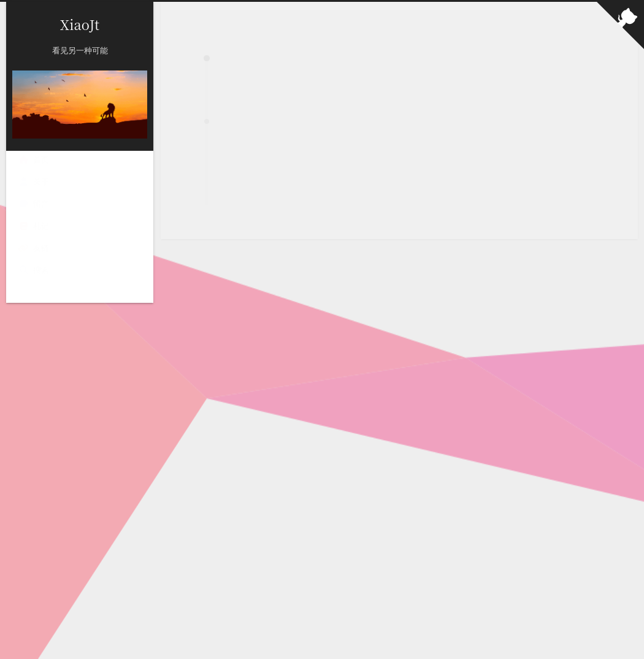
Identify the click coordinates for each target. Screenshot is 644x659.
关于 (34, 181)
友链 (34, 248)
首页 (34, 159)
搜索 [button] (34, 270)
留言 (34, 204)
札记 (34, 226)
